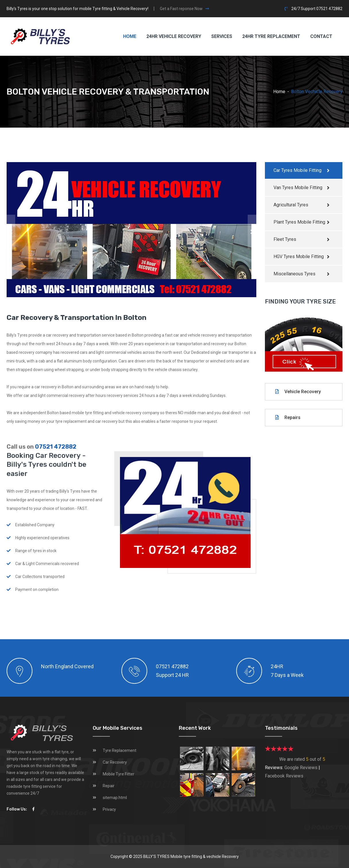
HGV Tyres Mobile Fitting (299, 257)
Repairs (288, 417)
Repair (109, 786)
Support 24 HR (172, 675)
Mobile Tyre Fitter (119, 774)
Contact (321, 36)
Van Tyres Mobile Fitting (298, 188)
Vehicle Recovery (298, 392)
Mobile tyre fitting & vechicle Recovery (205, 857)
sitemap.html (115, 798)
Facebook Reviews (284, 776)
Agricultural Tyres (291, 205)
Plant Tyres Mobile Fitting (299, 222)
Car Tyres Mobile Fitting (297, 170)
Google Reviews (301, 768)
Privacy (109, 809)
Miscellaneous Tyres (294, 274)
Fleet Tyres (285, 239)
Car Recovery (115, 762)
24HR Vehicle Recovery (174, 36)
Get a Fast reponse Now (184, 9)
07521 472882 (56, 447)
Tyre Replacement (120, 750)
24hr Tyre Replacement (271, 36)
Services (222, 36)
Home (130, 36)
